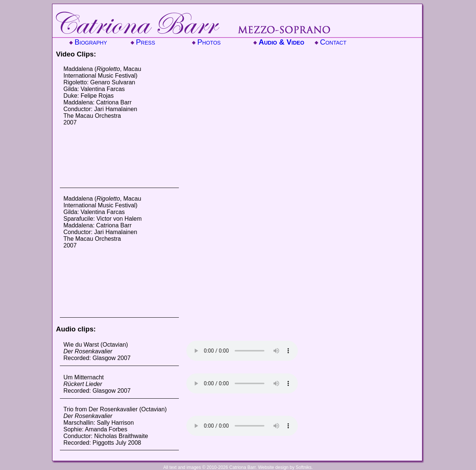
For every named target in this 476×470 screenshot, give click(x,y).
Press (146, 42)
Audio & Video (282, 42)
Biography (91, 42)
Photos (209, 42)
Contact (333, 42)
